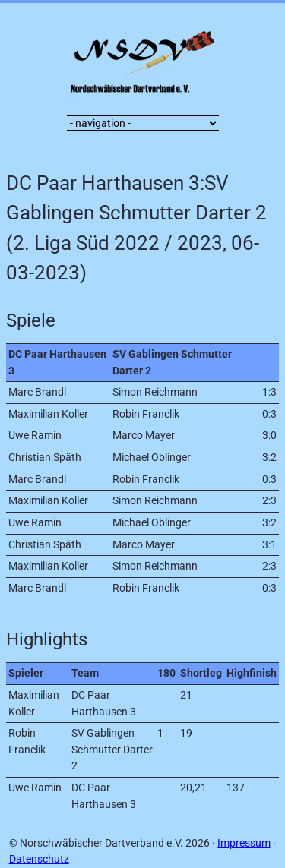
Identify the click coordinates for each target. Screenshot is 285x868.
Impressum (244, 843)
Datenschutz (39, 859)
